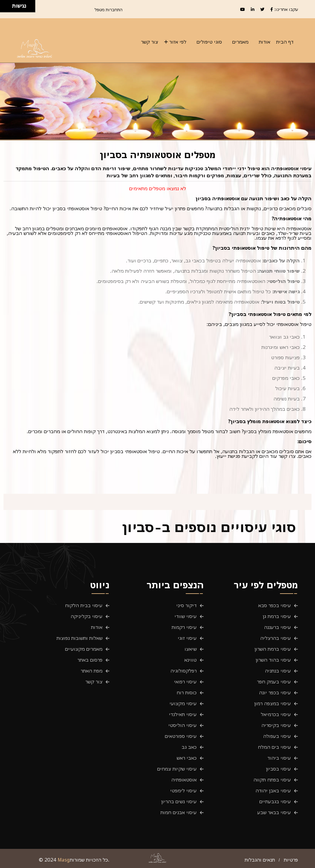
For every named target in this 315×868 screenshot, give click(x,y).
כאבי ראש (187, 758)
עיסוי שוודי (186, 616)
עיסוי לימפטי (183, 791)
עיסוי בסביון (278, 769)
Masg (64, 860)
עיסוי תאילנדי (183, 714)
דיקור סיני (186, 605)
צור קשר (150, 42)
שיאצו (191, 649)
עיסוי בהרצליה (276, 638)
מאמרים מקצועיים (84, 649)
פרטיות (291, 860)
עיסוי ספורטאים (181, 736)
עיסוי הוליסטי (183, 725)
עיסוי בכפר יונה (275, 693)
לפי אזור (178, 42)
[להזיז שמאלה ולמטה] (5, 8)
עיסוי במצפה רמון (273, 703)
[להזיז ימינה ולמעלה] (8, 5)
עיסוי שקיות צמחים (177, 769)
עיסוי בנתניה (278, 671)
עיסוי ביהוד (279, 758)
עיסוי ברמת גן (277, 616)
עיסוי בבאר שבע (274, 812)
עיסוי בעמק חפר (274, 682)
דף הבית (285, 42)
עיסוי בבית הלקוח (84, 605)
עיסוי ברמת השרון (273, 649)
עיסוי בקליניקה (87, 616)
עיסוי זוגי (187, 638)
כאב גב (189, 747)
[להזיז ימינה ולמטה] (8, 8)
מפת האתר (92, 671)
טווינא (190, 660)
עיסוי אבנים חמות (179, 812)
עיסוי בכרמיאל (276, 714)
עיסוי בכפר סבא (275, 605)
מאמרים (240, 42)
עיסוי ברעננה (277, 627)
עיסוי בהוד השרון (273, 660)
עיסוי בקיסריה (276, 725)
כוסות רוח (187, 693)
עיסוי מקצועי (183, 703)
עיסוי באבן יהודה (273, 791)
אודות (265, 42)
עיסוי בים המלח (274, 747)
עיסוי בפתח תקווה (272, 780)
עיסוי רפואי (185, 682)
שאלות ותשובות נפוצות (79, 638)
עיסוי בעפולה (277, 736)
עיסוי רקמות (184, 627)
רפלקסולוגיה (184, 671)
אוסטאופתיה (184, 780)
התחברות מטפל (108, 10)
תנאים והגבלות (260, 860)
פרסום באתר (90, 660)
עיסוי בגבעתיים (275, 801)
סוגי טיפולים (209, 42)
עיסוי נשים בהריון (179, 801)
